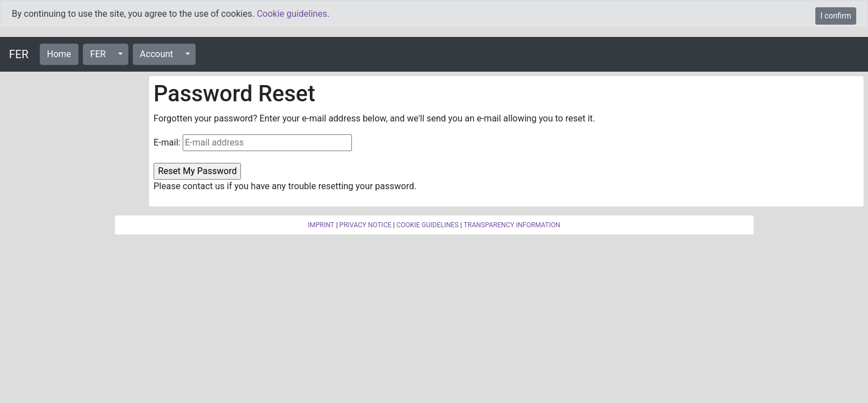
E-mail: (167, 142)
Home (59, 54)
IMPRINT (321, 225)
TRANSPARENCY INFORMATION (512, 225)
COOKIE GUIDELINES (427, 225)
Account (157, 54)
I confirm (836, 16)
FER (19, 54)
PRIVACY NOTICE (366, 225)
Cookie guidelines (292, 14)
